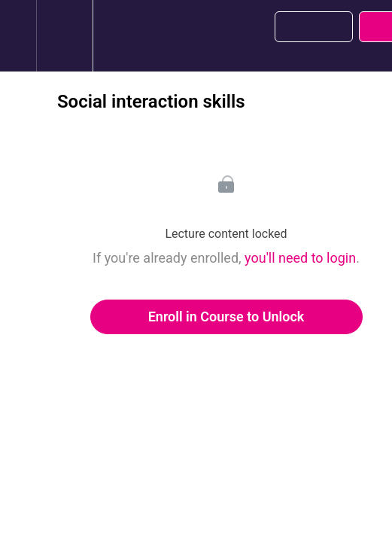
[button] (18, 36)
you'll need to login (300, 258)
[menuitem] (64, 36)
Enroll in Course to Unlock (226, 317)
